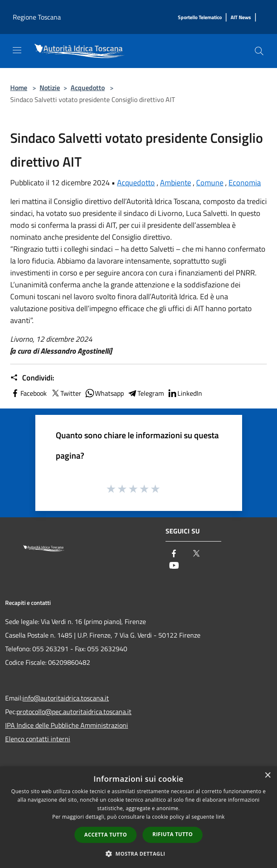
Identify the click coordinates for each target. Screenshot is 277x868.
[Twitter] (196, 554)
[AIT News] (241, 18)
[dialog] (138, 817)
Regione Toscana (37, 17)
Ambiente (176, 183)
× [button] (267, 776)
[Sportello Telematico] (200, 18)
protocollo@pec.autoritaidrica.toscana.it (74, 712)
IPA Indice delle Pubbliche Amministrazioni (67, 725)
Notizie (50, 88)
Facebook (29, 393)
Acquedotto (88, 88)
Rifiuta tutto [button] (173, 834)
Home (19, 88)
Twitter (66, 393)
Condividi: (32, 378)
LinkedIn (185, 393)
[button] (139, 854)
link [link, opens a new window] (220, 817)
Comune (210, 183)
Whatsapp (104, 393)
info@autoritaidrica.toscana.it (66, 698)
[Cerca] (259, 51)
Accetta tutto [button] (106, 835)
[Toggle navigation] (17, 50)
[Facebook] (174, 554)
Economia (245, 183)
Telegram (146, 393)
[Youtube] (174, 566)
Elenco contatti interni (38, 739)
